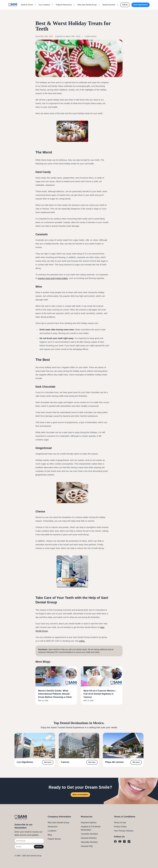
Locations (52, 831)
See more (48, 762)
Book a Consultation (80, 795)
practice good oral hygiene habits (53, 278)
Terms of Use (120, 823)
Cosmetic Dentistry (89, 834)
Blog (50, 835)
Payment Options (89, 823)
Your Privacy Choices (124, 831)
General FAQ (87, 846)
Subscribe (39, 847)
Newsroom (53, 827)
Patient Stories (54, 839)
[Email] (29, 847)
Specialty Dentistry (89, 842)
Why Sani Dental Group (58, 823)
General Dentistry (89, 838)
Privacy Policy (120, 827)
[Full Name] (29, 841)
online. (82, 641)
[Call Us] (125, 5)
